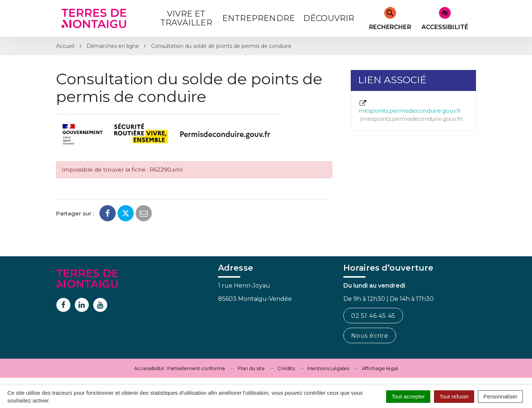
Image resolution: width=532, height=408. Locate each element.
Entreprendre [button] (258, 18)
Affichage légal (380, 368)
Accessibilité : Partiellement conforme (180, 368)
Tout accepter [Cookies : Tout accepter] (408, 396)
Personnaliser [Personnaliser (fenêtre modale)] (500, 396)
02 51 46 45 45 (373, 316)
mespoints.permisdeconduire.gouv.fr (411, 111)
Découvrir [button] (329, 18)
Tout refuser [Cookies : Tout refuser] (454, 396)
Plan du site (251, 368)
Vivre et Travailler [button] (186, 18)
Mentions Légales (328, 368)
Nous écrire (370, 336)
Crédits (286, 368)
